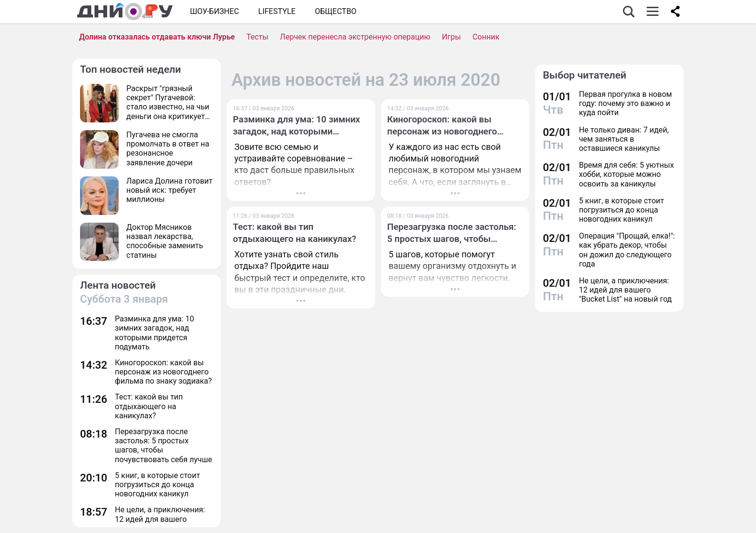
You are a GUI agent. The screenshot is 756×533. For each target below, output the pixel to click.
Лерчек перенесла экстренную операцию (355, 37)
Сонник (486, 37)
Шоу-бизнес (215, 11)
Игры (451, 37)
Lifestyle (277, 11)
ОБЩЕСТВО (336, 11)
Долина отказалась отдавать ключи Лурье (157, 37)
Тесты (257, 37)
